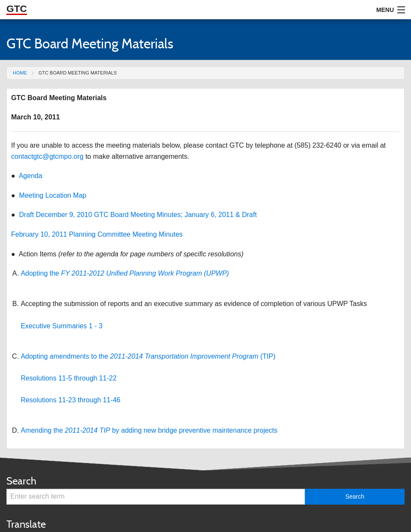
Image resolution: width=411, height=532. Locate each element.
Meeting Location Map (53, 195)
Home (20, 73)
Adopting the (125, 273)
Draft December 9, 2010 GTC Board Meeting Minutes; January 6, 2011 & (131, 215)
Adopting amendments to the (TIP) (148, 356)
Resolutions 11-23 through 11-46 (70, 400)
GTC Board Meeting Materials (78, 73)
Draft (250, 215)
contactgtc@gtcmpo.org (47, 156)
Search (21, 481)
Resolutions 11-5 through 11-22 (68, 378)
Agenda (31, 176)
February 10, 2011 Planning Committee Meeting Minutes (97, 234)
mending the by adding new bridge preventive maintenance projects (151, 430)
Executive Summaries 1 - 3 (61, 326)
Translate (26, 524)
